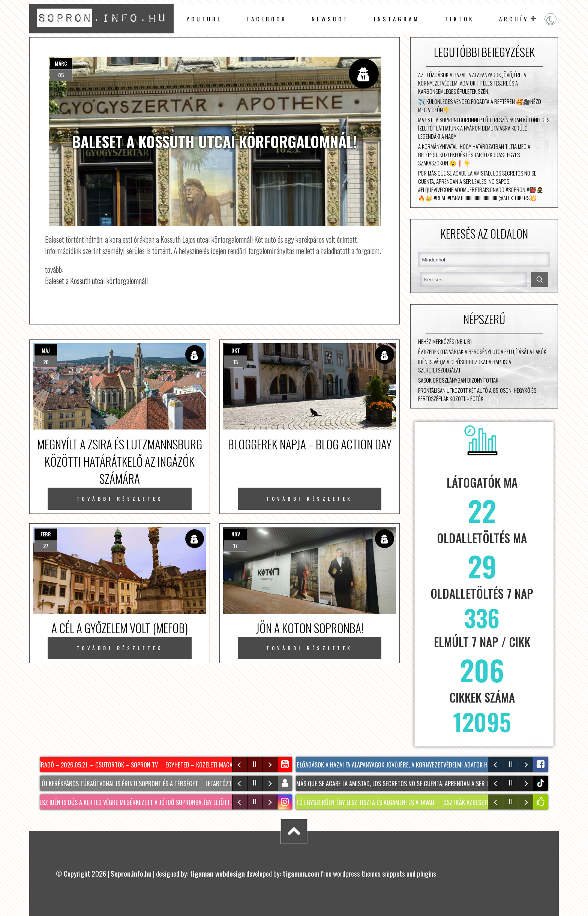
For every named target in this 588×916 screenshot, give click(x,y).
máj (46, 350)
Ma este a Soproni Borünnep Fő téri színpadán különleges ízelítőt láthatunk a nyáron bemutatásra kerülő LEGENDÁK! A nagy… (484, 128)
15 (235, 362)
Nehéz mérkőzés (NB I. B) (445, 341)
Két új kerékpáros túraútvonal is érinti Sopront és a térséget (117, 784)
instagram (397, 19)
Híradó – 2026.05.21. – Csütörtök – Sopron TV (98, 765)
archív (514, 19)
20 (46, 362)
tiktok (541, 783)
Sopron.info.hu (131, 873)
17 (235, 546)
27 (46, 546)
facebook (267, 19)
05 (61, 75)
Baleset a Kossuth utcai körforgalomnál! (96, 281)
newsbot (330, 19)
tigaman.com (301, 873)
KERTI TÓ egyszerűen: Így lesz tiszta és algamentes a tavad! (361, 802)
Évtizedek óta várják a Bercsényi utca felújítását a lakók (482, 351)
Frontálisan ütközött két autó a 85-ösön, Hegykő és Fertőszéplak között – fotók (477, 394)
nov (236, 534)
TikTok (459, 19)
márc (61, 63)
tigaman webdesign (217, 873)
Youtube (204, 19)
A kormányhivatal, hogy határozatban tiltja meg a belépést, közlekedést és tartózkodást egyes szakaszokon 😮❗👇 (474, 155)
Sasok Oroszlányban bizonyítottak (458, 380)
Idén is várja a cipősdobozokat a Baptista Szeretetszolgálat (465, 366)
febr (46, 534)
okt (236, 350)
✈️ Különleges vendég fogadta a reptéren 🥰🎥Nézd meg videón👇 (480, 105)
